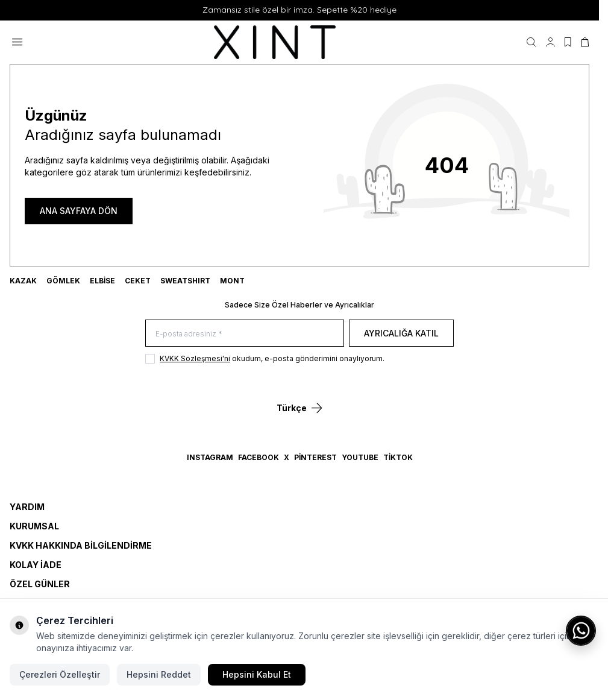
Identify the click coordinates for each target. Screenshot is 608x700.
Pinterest (315, 457)
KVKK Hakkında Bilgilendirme (81, 545)
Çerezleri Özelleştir (60, 674)
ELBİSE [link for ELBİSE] (102, 281)
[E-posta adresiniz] (245, 333)
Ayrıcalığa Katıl (401, 333)
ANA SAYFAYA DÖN (79, 211)
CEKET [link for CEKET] (138, 281)
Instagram (210, 457)
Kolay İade (36, 565)
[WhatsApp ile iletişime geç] (581, 631)
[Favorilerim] (568, 42)
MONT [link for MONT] (232, 281)
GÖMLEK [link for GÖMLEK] (63, 281)
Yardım (27, 507)
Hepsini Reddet (159, 674)
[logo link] (275, 42)
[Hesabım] (550, 42)
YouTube (360, 457)
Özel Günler (40, 584)
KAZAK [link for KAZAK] (23, 281)
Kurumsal (34, 526)
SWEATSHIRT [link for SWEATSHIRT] (185, 281)
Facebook (259, 457)
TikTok (398, 457)
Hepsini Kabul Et (257, 674)
